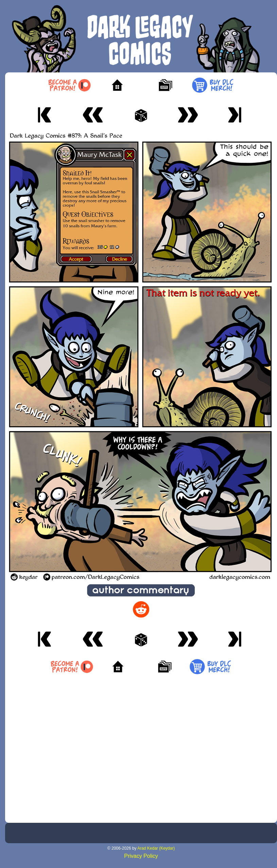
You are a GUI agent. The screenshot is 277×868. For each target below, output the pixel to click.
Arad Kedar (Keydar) (156, 848)
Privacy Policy (141, 856)
